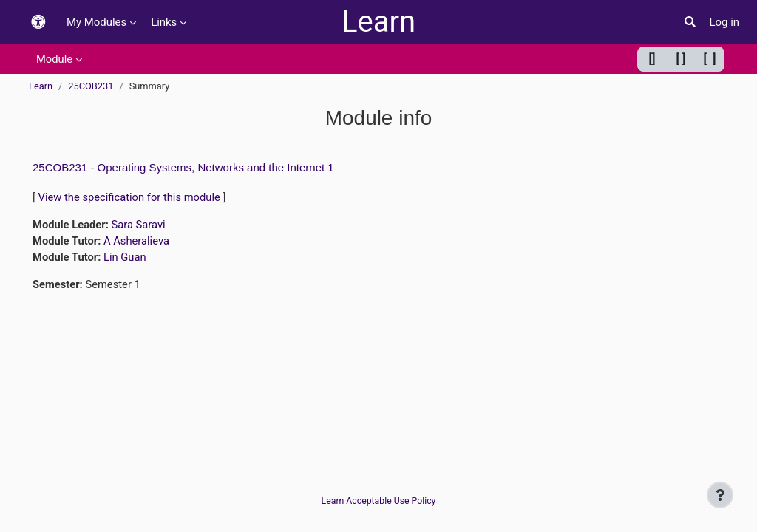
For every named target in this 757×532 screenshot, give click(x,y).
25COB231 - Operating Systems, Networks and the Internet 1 (183, 167)
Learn (378, 22)
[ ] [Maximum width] (710, 59)
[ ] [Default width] (681, 59)
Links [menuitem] (164, 22)
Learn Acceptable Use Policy (379, 501)
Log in (724, 22)
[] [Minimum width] (652, 59)
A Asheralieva (138, 242)
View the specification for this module (130, 197)
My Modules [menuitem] (96, 22)
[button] (38, 23)
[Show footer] (720, 495)
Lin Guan (126, 258)
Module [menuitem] (55, 59)
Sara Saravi (140, 225)
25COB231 (91, 86)
